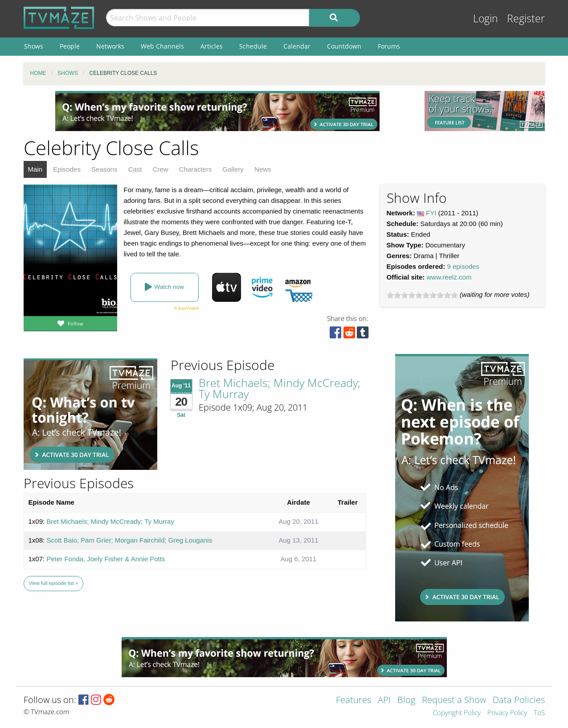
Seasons (104, 169)
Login (486, 19)
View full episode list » (53, 583)
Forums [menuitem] (389, 46)
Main (35, 169)
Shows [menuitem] (34, 46)
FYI (431, 213)
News (263, 169)
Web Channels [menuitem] (162, 46)
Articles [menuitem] (212, 46)
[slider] (422, 295)
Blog (406, 701)
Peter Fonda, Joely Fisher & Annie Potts (106, 559)
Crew (161, 169)
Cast (135, 169)
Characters (195, 169)
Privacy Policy (507, 713)
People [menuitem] (70, 46)
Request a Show (454, 701)
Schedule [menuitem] (253, 46)
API (384, 701)
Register (526, 19)
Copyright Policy (457, 713)
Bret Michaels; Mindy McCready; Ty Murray (280, 388)
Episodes (67, 169)
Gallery (233, 169)
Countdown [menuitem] (344, 46)
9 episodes (463, 266)
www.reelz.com (449, 277)
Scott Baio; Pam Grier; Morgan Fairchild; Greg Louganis (129, 540)
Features (353, 701)
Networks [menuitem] (110, 46)
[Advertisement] (217, 111)
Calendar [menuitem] (297, 46)
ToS (539, 713)
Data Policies (519, 701)
